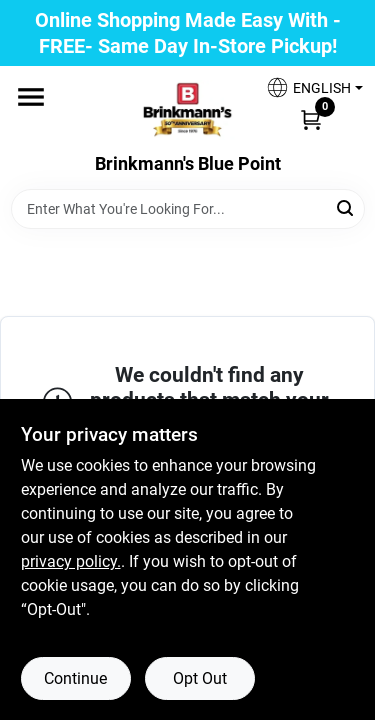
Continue (75, 678)
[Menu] (31, 97)
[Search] (346, 207)
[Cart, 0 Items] (311, 119)
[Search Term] (188, 209)
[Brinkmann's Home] (188, 110)
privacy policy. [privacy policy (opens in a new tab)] (71, 561)
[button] (307, 87)
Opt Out (200, 678)
